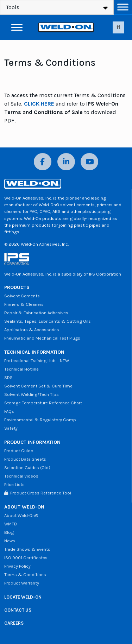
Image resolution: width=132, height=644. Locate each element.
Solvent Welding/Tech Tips (32, 394)
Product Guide (19, 451)
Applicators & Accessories (32, 330)
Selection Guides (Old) (27, 468)
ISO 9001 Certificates (26, 558)
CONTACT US (18, 610)
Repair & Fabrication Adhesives (36, 313)
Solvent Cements (22, 296)
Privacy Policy (17, 566)
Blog (9, 532)
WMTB (11, 524)
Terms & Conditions (25, 574)
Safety (11, 428)
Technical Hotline (21, 369)
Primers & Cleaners (24, 304)
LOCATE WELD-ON (23, 597)
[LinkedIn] (66, 162)
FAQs (9, 411)
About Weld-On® (21, 515)
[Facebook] (43, 162)
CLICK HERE (39, 104)
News (10, 541)
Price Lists (14, 484)
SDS (8, 377)
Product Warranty (22, 583)
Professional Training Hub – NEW (37, 361)
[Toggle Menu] (123, 7)
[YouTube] (89, 162)
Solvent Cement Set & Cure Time (38, 386)
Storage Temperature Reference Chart (43, 403)
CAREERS (14, 623)
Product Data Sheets (25, 459)
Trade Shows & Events (27, 549)
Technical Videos (21, 476)
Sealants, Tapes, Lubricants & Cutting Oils (48, 321)
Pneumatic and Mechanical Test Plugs (42, 338)
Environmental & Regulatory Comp (40, 420)
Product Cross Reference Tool (38, 493)
